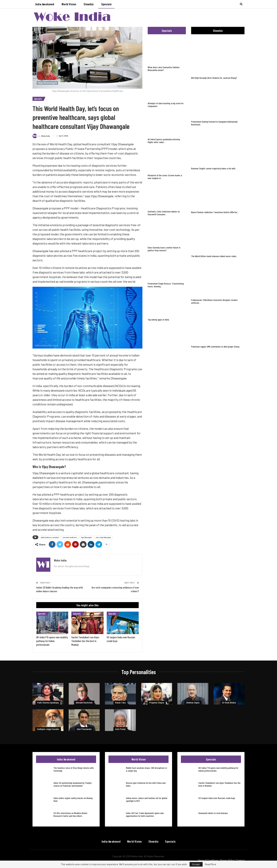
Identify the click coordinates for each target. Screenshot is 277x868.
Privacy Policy (227, 860)
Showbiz (89, 4)
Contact (240, 860)
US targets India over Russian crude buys (217, 798)
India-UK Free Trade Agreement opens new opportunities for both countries (145, 814)
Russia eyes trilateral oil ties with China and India (146, 784)
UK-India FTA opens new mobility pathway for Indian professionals (218, 769)
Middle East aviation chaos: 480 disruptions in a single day (146, 769)
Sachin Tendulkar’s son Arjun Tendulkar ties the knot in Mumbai (219, 784)
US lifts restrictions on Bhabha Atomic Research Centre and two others (70, 814)
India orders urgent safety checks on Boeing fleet (73, 799)
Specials (106, 4)
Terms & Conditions (208, 860)
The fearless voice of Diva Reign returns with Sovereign (74, 769)
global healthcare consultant (50, 537)
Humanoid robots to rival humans (213, 813)
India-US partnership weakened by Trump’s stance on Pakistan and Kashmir (73, 784)
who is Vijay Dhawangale (103, 537)
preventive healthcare (70, 537)
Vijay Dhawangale (86, 537)
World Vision (69, 4)
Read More (210, 864)
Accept (196, 864)
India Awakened (45, 4)
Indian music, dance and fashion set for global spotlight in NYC (147, 799)
